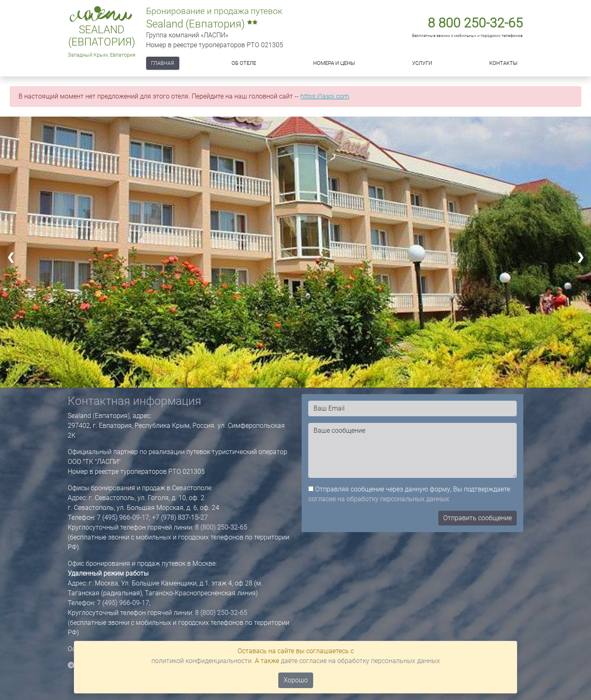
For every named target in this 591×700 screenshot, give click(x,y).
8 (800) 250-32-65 (221, 527)
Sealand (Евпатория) (102, 36)
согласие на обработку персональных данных (379, 499)
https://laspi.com (325, 96)
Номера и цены (334, 63)
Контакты (503, 63)
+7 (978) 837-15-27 (180, 518)
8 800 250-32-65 (475, 23)
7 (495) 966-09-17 (123, 518)
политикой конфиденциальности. (202, 661)
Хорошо (296, 680)
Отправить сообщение (478, 518)
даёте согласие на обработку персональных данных (360, 661)
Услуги (422, 63)
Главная (163, 63)
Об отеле (244, 63)
